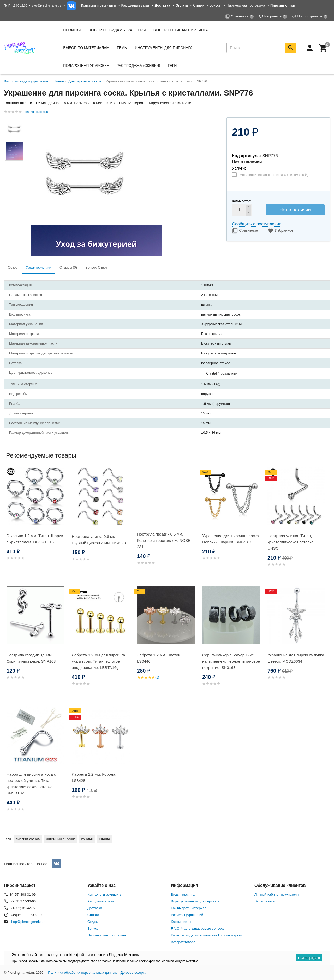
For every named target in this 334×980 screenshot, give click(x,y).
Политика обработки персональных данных (82, 973)
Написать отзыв (36, 112)
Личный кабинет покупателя (276, 895)
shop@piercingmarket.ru (47, 5)
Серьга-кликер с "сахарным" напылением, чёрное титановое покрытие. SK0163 (231, 661)
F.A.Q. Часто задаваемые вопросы (198, 928)
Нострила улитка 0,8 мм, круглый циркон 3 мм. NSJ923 (99, 540)
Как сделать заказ (135, 5)
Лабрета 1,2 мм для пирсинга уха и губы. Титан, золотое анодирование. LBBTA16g (98, 661)
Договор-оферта (133, 973)
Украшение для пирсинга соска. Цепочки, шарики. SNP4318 (231, 539)
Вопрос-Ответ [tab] (96, 267)
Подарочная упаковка (86, 66)
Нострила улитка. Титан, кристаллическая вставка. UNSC (291, 542)
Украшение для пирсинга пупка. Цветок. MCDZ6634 (296, 658)
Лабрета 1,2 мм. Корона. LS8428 (94, 777)
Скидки (199, 5)
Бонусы (215, 5)
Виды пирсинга (183, 895)
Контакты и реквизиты (99, 5)
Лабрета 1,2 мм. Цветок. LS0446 (159, 658)
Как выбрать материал (189, 908)
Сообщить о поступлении (257, 224)
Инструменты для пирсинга (164, 48)
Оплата (93, 915)
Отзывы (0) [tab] (68, 267)
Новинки (72, 30)
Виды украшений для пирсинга (195, 901)
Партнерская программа (246, 5)
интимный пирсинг (60, 839)
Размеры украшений (187, 915)
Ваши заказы (265, 901)
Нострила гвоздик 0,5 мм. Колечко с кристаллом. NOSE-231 (164, 540)
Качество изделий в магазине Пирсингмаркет (207, 935)
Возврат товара (183, 942)
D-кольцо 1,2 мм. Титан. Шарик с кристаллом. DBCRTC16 (35, 539)
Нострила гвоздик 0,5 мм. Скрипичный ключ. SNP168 (31, 658)
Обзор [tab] (13, 267)
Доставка (95, 908)
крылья (87, 839)
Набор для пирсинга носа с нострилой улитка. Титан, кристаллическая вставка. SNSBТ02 (31, 784)
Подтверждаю (309, 958)
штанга (104, 839)
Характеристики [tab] (39, 267)
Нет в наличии (295, 210)
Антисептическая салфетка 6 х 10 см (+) (274, 175)
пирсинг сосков (28, 839)
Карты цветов (182, 922)
